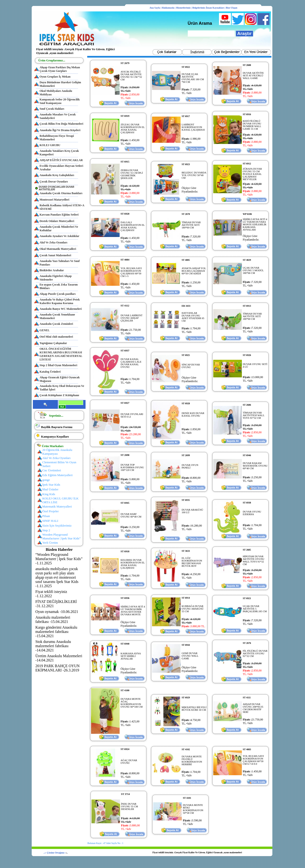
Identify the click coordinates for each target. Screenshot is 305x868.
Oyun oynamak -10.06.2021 (57, 612)
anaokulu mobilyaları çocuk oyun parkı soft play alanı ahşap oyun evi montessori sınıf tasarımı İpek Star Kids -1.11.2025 (57, 577)
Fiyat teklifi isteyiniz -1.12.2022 (51, 594)
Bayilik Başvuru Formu (57, 427)
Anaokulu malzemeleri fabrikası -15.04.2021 (53, 619)
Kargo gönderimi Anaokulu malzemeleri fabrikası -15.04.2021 (56, 632)
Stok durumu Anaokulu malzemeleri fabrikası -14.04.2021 (53, 646)
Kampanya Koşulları (55, 436)
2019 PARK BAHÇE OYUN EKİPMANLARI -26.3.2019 (58, 668)
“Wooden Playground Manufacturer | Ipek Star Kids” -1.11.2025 (59, 559)
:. (67, 853)
